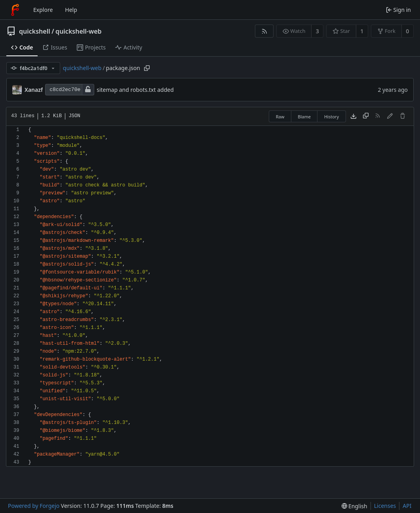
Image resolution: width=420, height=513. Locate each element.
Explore (43, 10)
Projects (91, 47)
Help (71, 10)
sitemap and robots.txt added (135, 90)
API (407, 506)
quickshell (35, 31)
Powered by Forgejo (34, 506)
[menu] (354, 506)
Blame (304, 117)
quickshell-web (78, 31)
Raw (280, 117)
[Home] (15, 10)
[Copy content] (366, 116)
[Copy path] (147, 68)
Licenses (385, 506)
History (332, 117)
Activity (129, 47)
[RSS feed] (264, 31)
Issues (55, 47)
